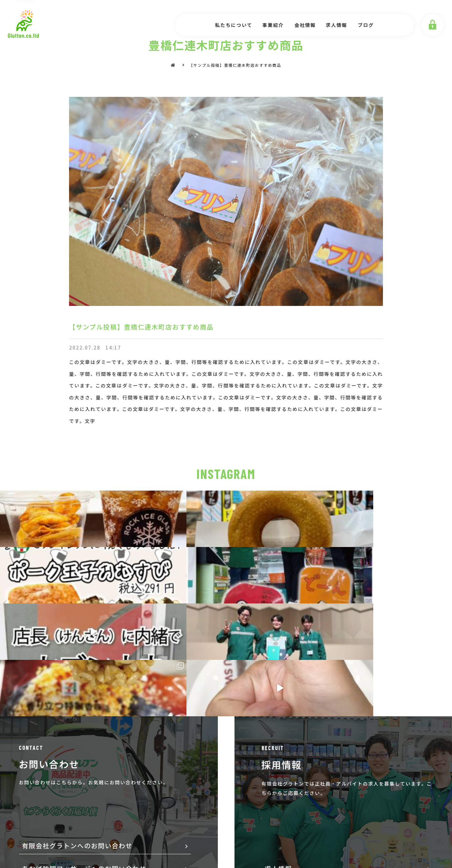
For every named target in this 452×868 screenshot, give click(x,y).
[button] (226, 780)
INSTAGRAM (226, 474)
